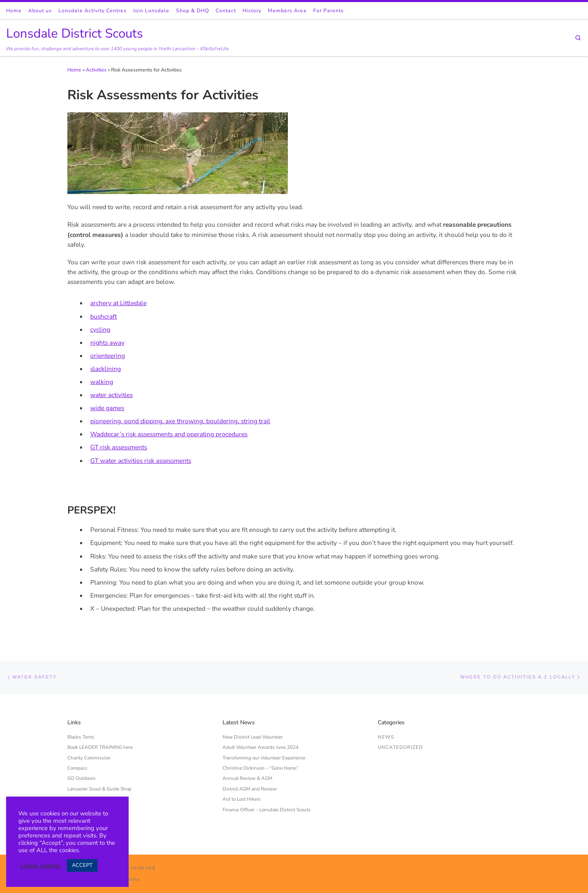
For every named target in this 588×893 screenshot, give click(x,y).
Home (74, 70)
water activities (111, 395)
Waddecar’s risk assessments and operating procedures (169, 434)
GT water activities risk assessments (141, 461)
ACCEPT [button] (82, 865)
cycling (100, 329)
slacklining (106, 369)
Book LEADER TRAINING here (100, 747)
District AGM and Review (250, 789)
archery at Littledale (118, 303)
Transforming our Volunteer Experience (264, 758)
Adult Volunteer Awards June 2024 (261, 747)
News (386, 737)
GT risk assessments (119, 447)
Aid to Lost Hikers (242, 799)
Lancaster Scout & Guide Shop (99, 789)
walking (102, 382)
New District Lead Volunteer (253, 737)
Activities (96, 70)
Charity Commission (89, 758)
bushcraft (104, 316)
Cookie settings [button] (41, 866)
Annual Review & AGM (247, 778)
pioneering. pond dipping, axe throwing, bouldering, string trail (180, 421)
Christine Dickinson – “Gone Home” (261, 768)
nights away (107, 343)
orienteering (108, 356)
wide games (107, 408)
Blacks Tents (81, 737)
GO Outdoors (81, 778)
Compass (77, 768)
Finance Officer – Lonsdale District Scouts (267, 810)
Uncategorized (400, 747)
